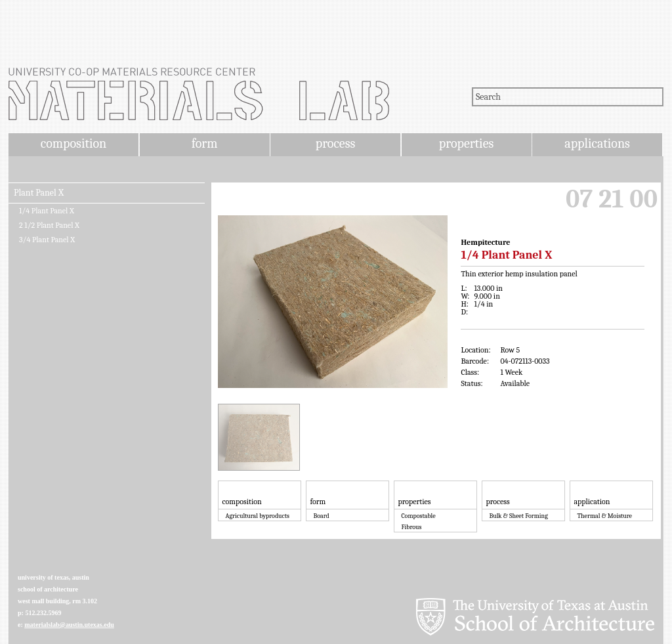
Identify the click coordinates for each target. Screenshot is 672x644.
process (336, 143)
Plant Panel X (39, 193)
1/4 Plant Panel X (47, 211)
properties (466, 143)
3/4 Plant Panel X (47, 240)
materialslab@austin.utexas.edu (69, 625)
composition (73, 143)
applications (597, 143)
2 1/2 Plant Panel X (49, 225)
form (205, 143)
